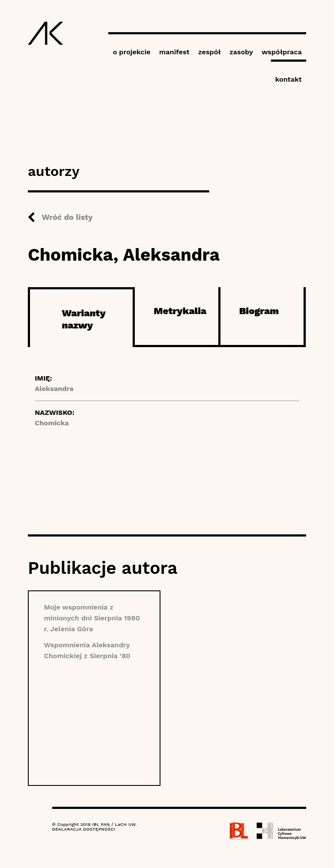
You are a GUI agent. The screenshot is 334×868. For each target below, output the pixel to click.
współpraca (282, 52)
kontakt (289, 79)
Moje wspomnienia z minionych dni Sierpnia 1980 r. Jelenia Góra (92, 618)
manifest (174, 52)
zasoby (241, 52)
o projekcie (132, 52)
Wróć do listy (67, 217)
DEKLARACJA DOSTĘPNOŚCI (84, 829)
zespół (210, 52)
